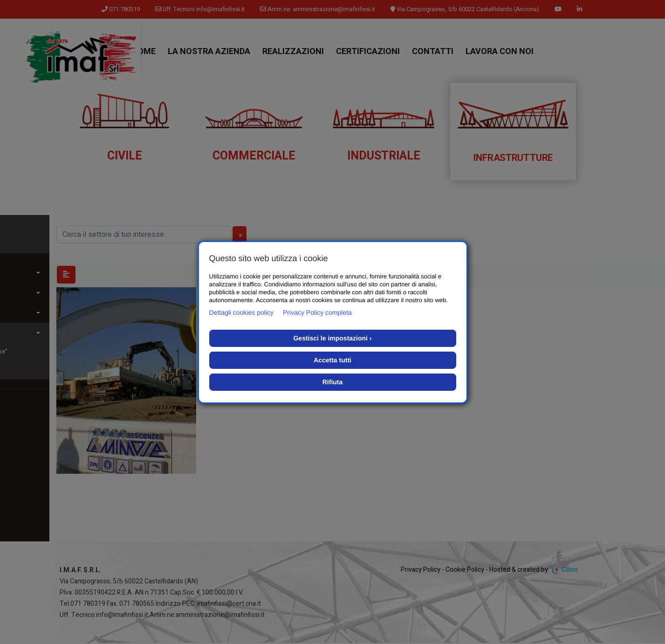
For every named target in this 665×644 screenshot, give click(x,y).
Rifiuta (333, 382)
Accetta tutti (332, 360)
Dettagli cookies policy (242, 312)
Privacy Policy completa (317, 312)
